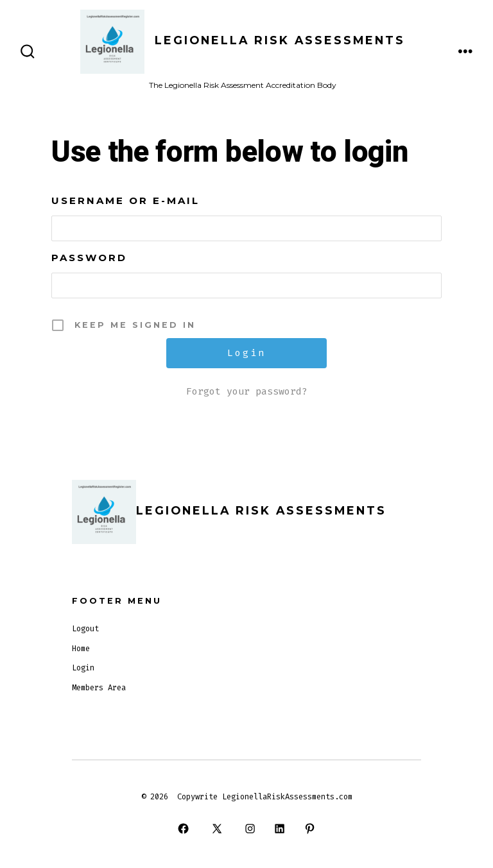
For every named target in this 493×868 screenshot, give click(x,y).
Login (83, 668)
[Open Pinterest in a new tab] (309, 829)
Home (81, 649)
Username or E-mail (125, 200)
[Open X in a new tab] (217, 829)
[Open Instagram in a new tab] (250, 829)
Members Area (99, 688)
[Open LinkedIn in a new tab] (280, 829)
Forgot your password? (247, 391)
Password (89, 258)
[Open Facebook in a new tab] (184, 829)
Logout (85, 629)
